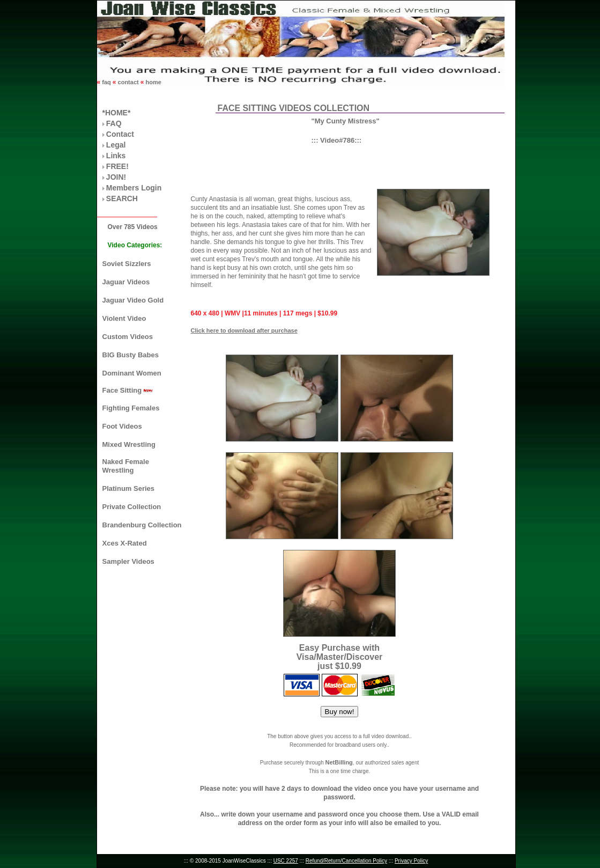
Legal (116, 145)
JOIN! (116, 177)
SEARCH (122, 198)
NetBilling (339, 762)
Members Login (134, 188)
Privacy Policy (411, 861)
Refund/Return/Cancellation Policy (346, 861)
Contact (120, 134)
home (152, 82)
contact (128, 82)
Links (116, 156)
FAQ (114, 123)
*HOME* (117, 113)
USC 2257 (286, 861)
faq (106, 82)
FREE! (117, 166)
